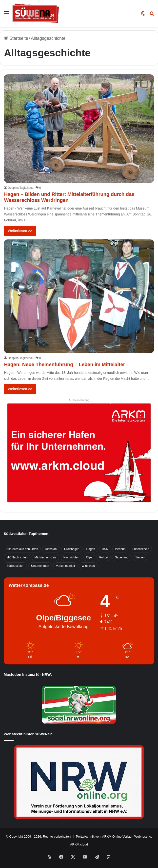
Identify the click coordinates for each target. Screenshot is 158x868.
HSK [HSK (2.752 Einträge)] (105, 549)
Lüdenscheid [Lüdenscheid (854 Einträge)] (141, 549)
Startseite (16, 38)
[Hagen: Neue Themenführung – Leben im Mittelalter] (79, 296)
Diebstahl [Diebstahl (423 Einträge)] (51, 549)
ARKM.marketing (79, 400)
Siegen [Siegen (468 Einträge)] (140, 557)
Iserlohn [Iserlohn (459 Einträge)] (120, 549)
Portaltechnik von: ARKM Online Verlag (104, 836)
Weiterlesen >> (20, 231)
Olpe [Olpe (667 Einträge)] (89, 557)
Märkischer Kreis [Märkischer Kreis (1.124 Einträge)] (45, 557)
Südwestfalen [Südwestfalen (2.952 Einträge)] (15, 566)
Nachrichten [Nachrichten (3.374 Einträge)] (71, 557)
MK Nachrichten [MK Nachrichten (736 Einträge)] (17, 557)
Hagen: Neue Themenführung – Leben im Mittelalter (64, 364)
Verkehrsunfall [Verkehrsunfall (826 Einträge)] (65, 566)
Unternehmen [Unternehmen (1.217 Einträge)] (40, 566)
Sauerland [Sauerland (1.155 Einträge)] (122, 557)
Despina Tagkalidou (21, 188)
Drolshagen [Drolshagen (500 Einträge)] (72, 549)
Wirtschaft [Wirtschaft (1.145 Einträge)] (88, 566)
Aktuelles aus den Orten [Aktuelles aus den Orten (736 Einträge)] (22, 549)
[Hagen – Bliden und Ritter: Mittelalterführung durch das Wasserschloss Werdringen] (79, 129)
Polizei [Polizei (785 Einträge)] (104, 557)
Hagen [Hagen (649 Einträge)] (90, 549)
